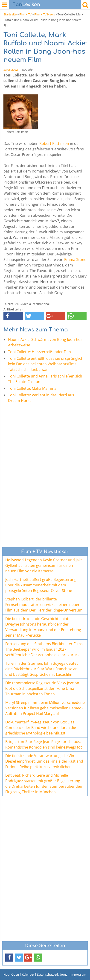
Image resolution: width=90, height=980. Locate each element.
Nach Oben (11, 974)
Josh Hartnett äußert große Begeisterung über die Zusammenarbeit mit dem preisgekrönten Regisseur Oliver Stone (41, 585)
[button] (13, 316)
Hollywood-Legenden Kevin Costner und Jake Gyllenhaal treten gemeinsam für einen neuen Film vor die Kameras (44, 565)
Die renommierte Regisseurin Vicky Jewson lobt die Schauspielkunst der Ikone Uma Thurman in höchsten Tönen (42, 688)
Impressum (78, 974)
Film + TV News (45, 14)
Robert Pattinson (54, 143)
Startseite (10, 14)
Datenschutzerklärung (52, 974)
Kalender (28, 974)
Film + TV (25, 14)
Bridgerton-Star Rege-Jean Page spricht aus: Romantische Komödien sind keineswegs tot (44, 744)
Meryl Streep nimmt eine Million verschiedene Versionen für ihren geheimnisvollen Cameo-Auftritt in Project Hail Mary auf (45, 708)
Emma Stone (75, 260)
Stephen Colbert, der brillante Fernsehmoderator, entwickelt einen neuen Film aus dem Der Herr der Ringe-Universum (44, 605)
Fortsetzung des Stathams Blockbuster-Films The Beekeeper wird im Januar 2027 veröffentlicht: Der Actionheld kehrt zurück (44, 649)
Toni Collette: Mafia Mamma (32, 388)
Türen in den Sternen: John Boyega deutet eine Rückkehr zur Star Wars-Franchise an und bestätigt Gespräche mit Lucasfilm (42, 669)
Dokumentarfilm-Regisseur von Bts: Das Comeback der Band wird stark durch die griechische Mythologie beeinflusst (41, 728)
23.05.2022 (11, 70)
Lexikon (26, 4)
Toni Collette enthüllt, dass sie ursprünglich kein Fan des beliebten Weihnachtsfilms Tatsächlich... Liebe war (46, 364)
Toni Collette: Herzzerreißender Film (39, 352)
